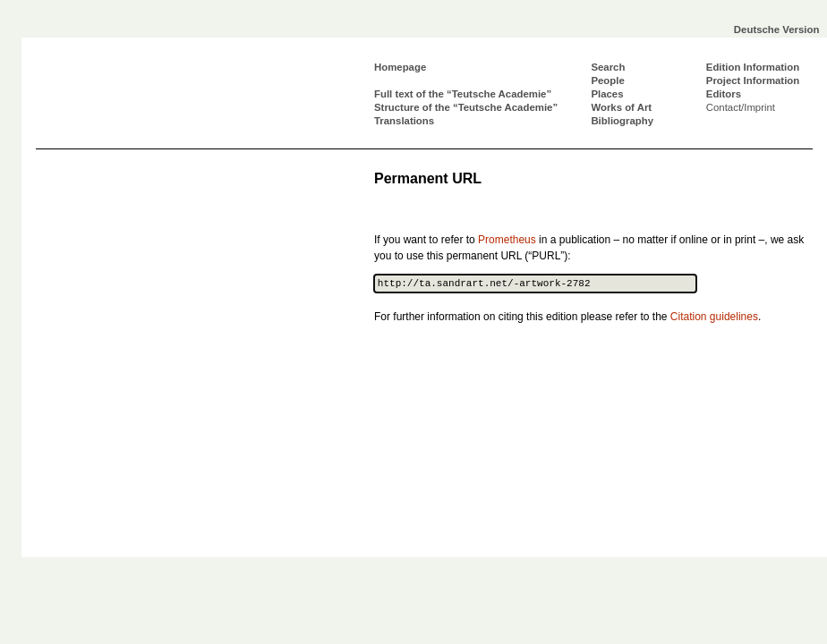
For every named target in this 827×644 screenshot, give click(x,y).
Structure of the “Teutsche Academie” (466, 107)
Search (608, 67)
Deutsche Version (777, 30)
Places (607, 94)
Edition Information (753, 67)
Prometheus (507, 240)
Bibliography (622, 121)
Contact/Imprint (741, 107)
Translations (404, 121)
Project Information (753, 80)
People (607, 80)
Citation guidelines (714, 317)
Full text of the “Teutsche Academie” (463, 94)
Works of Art (621, 107)
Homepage (400, 67)
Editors (724, 94)
